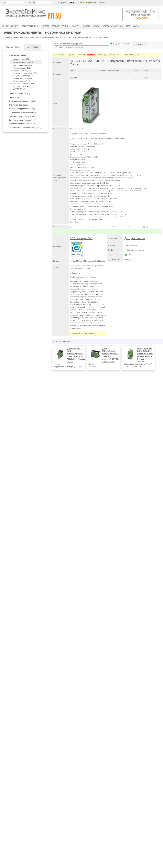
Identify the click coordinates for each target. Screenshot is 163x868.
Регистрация (85, 2)
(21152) (21, 55)
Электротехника (12, 37)
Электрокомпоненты (28, 37)
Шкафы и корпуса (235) (23, 78)
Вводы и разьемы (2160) (23, 76)
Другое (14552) (19, 89)
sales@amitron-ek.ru (134, 250)
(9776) (22, 120)
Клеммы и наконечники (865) (25, 73)
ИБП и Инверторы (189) (23, 65)
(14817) (18, 97)
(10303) (22, 101)
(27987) (22, 124)
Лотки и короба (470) (22, 81)
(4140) (22, 116)
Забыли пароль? (99, 2)
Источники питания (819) (23, 62)
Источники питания (45, 37)
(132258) (13, 47)
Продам (127, 259)
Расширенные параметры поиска (68, 47)
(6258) (22, 109)
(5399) (18, 105)
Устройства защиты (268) (24, 84)
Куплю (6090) (33, 47)
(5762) (25, 128)
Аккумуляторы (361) (21, 59)
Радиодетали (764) (21, 86)
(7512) (23, 112)
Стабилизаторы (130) (22, 68)
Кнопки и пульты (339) (22, 71)
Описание (76, 273)
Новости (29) (89, 333)
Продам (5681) (75, 333)
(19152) (19, 94)
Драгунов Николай (135, 238)
